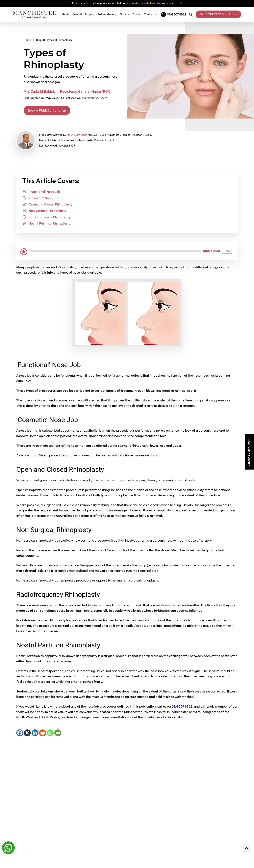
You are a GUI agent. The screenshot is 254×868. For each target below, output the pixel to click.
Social (139, 14)
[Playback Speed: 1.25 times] (227, 252)
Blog (39, 40)
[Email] (58, 734)
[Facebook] (20, 734)
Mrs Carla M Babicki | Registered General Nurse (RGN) (68, 91)
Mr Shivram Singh (77, 136)
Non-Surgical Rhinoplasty (48, 212)
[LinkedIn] (35, 734)
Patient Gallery (109, 14)
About (67, 14)
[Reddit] (43, 734)
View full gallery (74, 781)
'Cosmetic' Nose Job (43, 199)
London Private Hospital (146, 3)
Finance (127, 14)
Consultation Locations (165, 806)
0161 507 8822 (182, 707)
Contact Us (153, 14)
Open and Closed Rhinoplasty (51, 205)
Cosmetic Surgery (85, 14)
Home (27, 40)
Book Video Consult (249, 452)
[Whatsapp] (8, 847)
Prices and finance (159, 831)
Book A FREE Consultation (52, 111)
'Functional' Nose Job (44, 192)
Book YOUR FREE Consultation (218, 14)
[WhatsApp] (50, 734)
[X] (27, 734)
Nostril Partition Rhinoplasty (50, 224)
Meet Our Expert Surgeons (169, 786)
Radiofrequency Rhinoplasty (50, 218)
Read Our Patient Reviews (168, 766)
